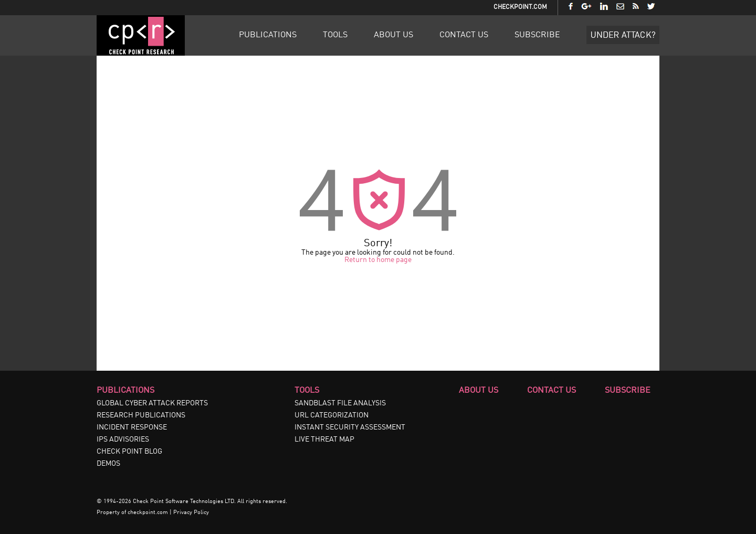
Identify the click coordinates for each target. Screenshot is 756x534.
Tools (335, 35)
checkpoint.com (148, 513)
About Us (393, 35)
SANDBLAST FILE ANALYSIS (340, 403)
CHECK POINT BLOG (129, 452)
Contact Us (464, 35)
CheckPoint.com (520, 7)
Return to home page (378, 260)
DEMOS (108, 464)
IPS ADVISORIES (123, 439)
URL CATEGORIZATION (332, 415)
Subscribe (537, 35)
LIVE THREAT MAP (324, 439)
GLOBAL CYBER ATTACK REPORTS (152, 403)
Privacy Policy (191, 513)
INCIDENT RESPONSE (132, 427)
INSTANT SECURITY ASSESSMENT (350, 427)
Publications (268, 35)
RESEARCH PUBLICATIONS (141, 415)
